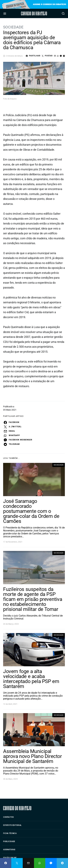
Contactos (8, 817)
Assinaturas (9, 850)
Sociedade (13, 27)
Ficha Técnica (10, 833)
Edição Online (10, 858)
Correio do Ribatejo (34, 13)
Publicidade (9, 841)
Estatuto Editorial (12, 825)
